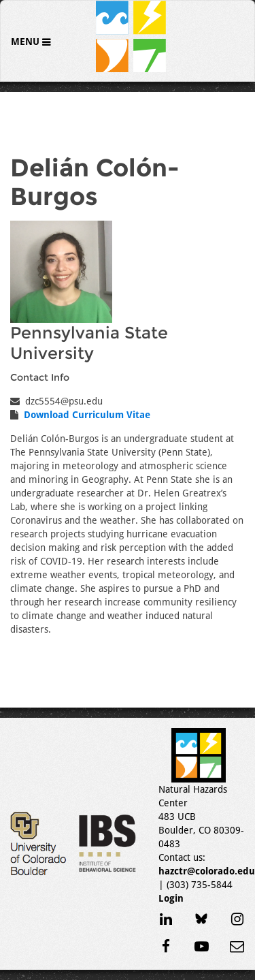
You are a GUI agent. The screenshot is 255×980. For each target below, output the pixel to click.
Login (171, 898)
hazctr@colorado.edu (207, 871)
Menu (27, 42)
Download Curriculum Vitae (87, 415)
